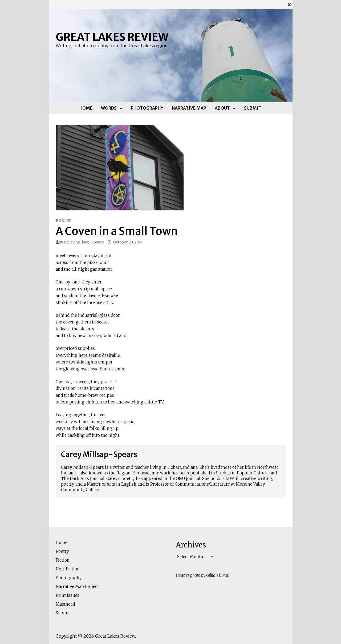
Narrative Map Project (77, 587)
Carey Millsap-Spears (84, 242)
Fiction (63, 560)
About (222, 108)
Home (86, 108)
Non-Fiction (68, 569)
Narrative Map (189, 108)
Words (109, 108)
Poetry (64, 221)
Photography (147, 108)
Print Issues (68, 595)
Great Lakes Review (112, 37)
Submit (253, 108)
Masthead (65, 604)
